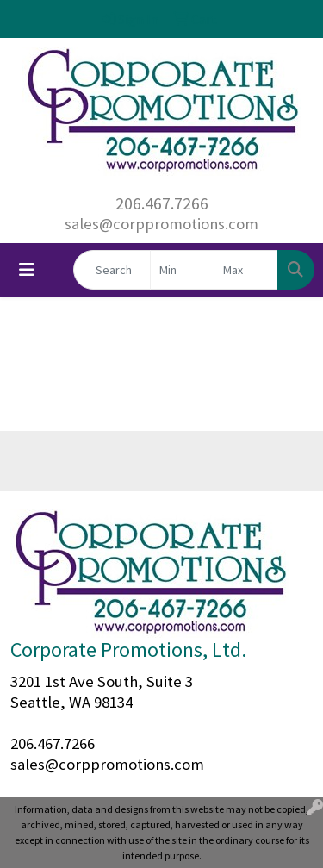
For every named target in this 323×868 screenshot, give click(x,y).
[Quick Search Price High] (246, 270)
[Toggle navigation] (27, 270)
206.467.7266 (162, 203)
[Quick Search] (112, 270)
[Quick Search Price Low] (182, 270)
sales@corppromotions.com (161, 224)
